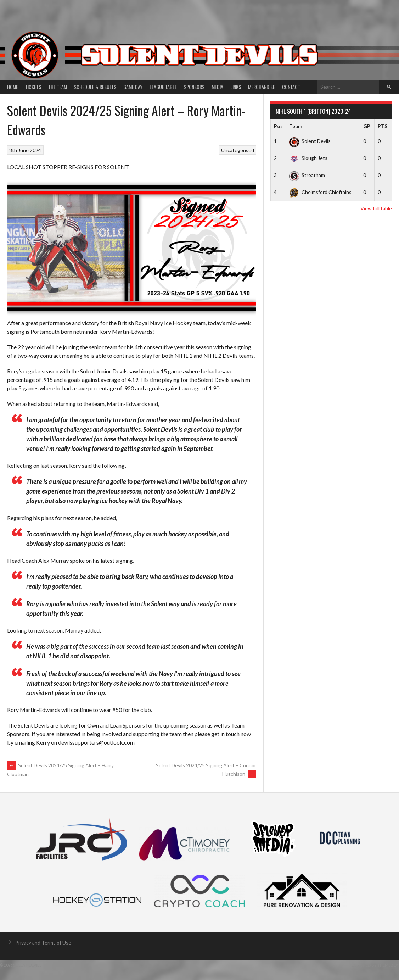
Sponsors (194, 87)
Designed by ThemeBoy (375, 965)
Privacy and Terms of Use (43, 943)
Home (13, 87)
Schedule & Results (95, 87)
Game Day (133, 87)
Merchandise (262, 87)
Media (217, 87)
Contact (291, 87)
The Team (58, 87)
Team (296, 126)
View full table (376, 208)
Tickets (33, 87)
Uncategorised (238, 150)
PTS (383, 126)
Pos (278, 126)
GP (367, 126)
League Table (163, 87)
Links (236, 87)
